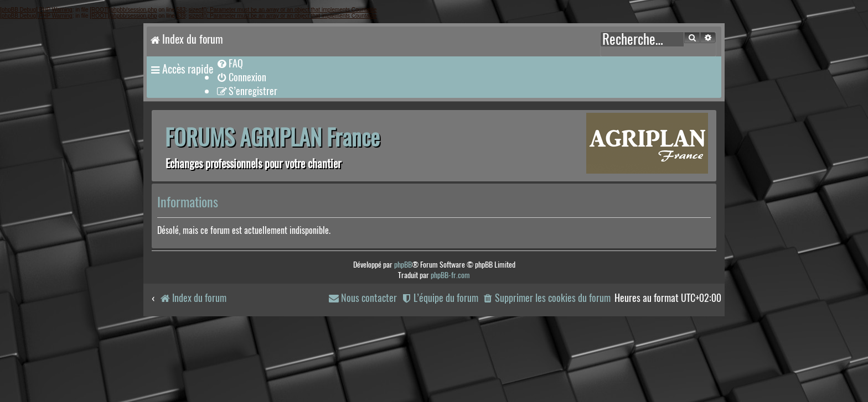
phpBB (403, 265)
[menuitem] (229, 63)
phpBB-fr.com (450, 275)
